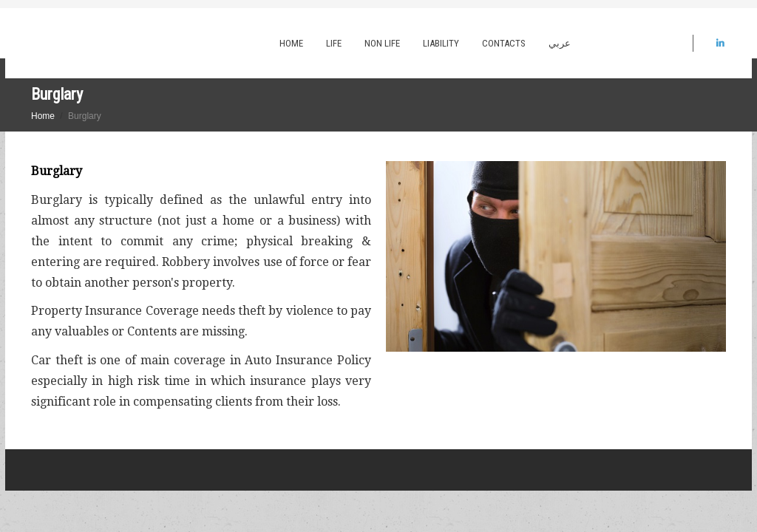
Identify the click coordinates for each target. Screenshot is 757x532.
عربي (560, 43)
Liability (441, 43)
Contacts (504, 43)
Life (334, 43)
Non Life (382, 43)
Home (291, 43)
